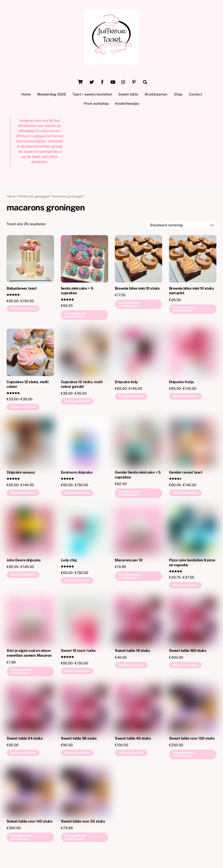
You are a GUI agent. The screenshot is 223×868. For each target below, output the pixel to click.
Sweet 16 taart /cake (78, 652)
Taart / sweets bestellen (92, 96)
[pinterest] (134, 83)
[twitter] (92, 83)
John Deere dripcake (24, 561)
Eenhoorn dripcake (77, 474)
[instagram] (123, 83)
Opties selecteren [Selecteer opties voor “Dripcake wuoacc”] (23, 494)
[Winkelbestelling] (182, 227)
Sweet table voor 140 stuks (29, 823)
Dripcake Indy (126, 383)
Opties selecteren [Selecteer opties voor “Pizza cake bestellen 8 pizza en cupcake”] (185, 587)
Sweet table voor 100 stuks (192, 740)
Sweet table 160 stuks (188, 652)
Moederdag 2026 (52, 96)
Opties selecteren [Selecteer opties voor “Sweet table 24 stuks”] (23, 754)
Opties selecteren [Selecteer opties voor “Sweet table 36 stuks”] (77, 754)
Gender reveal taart (186, 474)
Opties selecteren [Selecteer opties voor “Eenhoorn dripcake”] (77, 494)
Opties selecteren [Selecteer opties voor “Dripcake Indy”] (131, 398)
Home (26, 96)
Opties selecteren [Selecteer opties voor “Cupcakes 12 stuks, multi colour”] (23, 408)
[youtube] (113, 83)
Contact (195, 96)
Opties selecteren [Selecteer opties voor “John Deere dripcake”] (23, 576)
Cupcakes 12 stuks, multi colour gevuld (82, 386)
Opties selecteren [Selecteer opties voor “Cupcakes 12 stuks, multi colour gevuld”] (77, 402)
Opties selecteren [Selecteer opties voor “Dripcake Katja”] (185, 398)
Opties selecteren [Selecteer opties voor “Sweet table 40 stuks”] (131, 754)
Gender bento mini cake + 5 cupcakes (138, 476)
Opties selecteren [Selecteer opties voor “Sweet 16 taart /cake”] (77, 672)
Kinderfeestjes (127, 105)
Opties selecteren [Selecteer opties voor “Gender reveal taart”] (185, 494)
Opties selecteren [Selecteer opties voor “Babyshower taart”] (23, 310)
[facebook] (102, 83)
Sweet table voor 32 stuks (83, 823)
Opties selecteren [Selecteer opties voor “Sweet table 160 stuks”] (185, 666)
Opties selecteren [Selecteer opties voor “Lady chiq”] (77, 582)
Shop (178, 96)
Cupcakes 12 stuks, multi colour (27, 386)
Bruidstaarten (156, 96)
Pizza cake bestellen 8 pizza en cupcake (192, 564)
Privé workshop (96, 105)
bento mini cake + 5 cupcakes (77, 292)
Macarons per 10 (129, 561)
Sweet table (128, 96)
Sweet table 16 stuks (132, 652)
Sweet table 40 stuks (133, 740)
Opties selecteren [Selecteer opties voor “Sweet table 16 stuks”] (131, 666)
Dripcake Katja (181, 383)
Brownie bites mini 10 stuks (137, 290)
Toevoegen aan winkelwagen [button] (75, 316)
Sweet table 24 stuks (25, 740)
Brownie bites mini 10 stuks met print (191, 292)
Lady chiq (69, 561)
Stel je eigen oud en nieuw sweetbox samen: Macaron (29, 654)
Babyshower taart (22, 290)
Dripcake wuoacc (21, 474)
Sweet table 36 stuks (79, 740)
